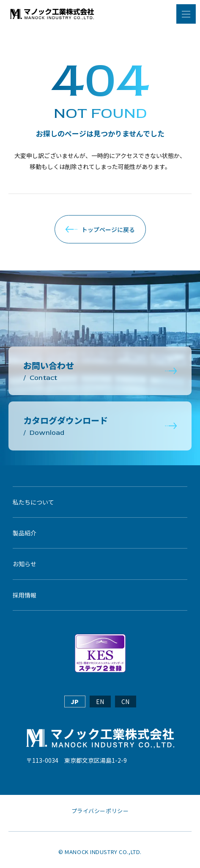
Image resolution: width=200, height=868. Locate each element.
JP (75, 701)
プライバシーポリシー (100, 811)
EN (100, 701)
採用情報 (25, 595)
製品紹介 (25, 533)
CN (125, 701)
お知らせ (25, 564)
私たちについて (33, 502)
